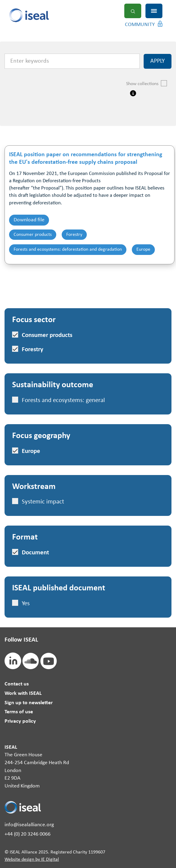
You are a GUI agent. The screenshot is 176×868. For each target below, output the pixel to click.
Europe (143, 249)
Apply (158, 61)
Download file (29, 220)
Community (140, 25)
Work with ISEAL (23, 693)
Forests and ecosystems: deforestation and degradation (68, 249)
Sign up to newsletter (29, 703)
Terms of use (19, 712)
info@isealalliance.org (29, 825)
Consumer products (33, 235)
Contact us (17, 684)
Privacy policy (20, 721)
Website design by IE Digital (32, 860)
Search (133, 11)
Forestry (74, 235)
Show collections (147, 83)
